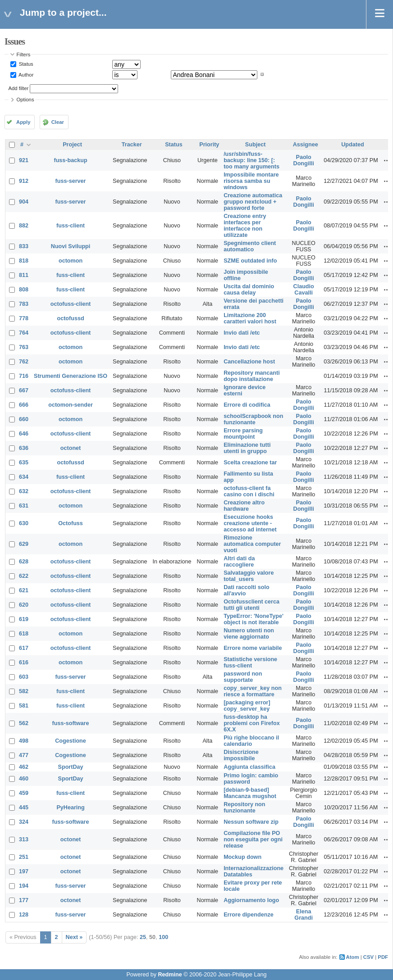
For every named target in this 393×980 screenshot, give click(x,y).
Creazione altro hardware (244, 506)
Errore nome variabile (253, 648)
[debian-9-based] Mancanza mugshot (250, 793)
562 (24, 723)
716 (24, 376)
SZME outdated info (250, 261)
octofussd (70, 318)
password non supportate (243, 677)
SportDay (71, 767)
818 (24, 261)
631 (24, 506)
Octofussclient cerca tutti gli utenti (251, 605)
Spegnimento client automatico (250, 246)
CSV (368, 957)
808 (24, 290)
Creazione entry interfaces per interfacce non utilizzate (245, 226)
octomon (71, 261)
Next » (74, 937)
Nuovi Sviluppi (71, 246)
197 (24, 871)
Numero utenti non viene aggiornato (249, 634)
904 (24, 202)
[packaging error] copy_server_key (247, 706)
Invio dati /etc (242, 333)
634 (24, 477)
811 (24, 275)
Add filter (19, 88)
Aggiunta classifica (249, 767)
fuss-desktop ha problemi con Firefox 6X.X (252, 723)
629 (24, 544)
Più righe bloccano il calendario (251, 741)
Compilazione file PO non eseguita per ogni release (253, 839)
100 (163, 937)
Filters (24, 54)
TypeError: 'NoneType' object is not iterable (254, 619)
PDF (383, 957)
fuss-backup (70, 160)
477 (24, 755)
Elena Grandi (304, 915)
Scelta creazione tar (250, 463)
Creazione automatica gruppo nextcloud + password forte (253, 202)
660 (24, 419)
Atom (353, 957)
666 (24, 405)
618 (24, 634)
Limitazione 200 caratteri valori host (250, 318)
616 (24, 662)
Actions (387, 160)
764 (24, 333)
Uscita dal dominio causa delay (249, 290)
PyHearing (70, 808)
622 (24, 576)
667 (24, 390)
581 (24, 706)
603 (24, 677)
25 (143, 937)
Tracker (132, 145)
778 (24, 318)
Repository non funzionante (244, 808)
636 (24, 448)
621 (24, 590)
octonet (71, 448)
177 (24, 900)
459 (24, 793)
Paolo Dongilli (304, 160)
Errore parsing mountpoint (243, 434)
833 (24, 246)
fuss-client (71, 226)
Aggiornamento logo (251, 900)
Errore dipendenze (249, 915)
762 (24, 362)
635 (24, 463)
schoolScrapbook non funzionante (253, 419)
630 (24, 523)
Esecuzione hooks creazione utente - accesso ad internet (250, 523)
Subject (256, 145)
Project (72, 145)
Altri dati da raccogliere (239, 562)
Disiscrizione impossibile (241, 755)
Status (25, 64)
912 (24, 181)
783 (24, 304)
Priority (209, 145)
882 (24, 226)
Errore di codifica (247, 405)
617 (24, 648)
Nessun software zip (251, 822)
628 (24, 562)
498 (24, 741)
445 (24, 808)
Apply (23, 122)
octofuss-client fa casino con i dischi (249, 491)
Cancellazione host (249, 362)
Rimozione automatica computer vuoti (252, 544)
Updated (352, 145)
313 (24, 839)
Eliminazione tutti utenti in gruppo (247, 448)
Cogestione (71, 741)
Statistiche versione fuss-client (250, 662)
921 (24, 160)
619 (24, 619)
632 (24, 491)
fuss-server (71, 181)
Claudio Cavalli (304, 290)
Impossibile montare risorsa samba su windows (251, 181)
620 (24, 605)
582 (24, 691)
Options (25, 100)
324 (24, 822)
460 (24, 779)
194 (24, 886)
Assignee (306, 145)
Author (26, 74)
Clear (58, 122)
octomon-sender (71, 405)
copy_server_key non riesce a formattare (253, 691)
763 (24, 347)
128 (24, 915)
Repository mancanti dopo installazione (252, 376)
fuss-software (71, 723)
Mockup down (242, 857)
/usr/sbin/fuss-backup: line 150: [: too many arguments (251, 160)
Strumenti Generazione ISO (71, 376)
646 (24, 434)
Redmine (170, 975)
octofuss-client (71, 304)
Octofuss (71, 523)
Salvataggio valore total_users (249, 576)
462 (24, 767)
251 (24, 857)
